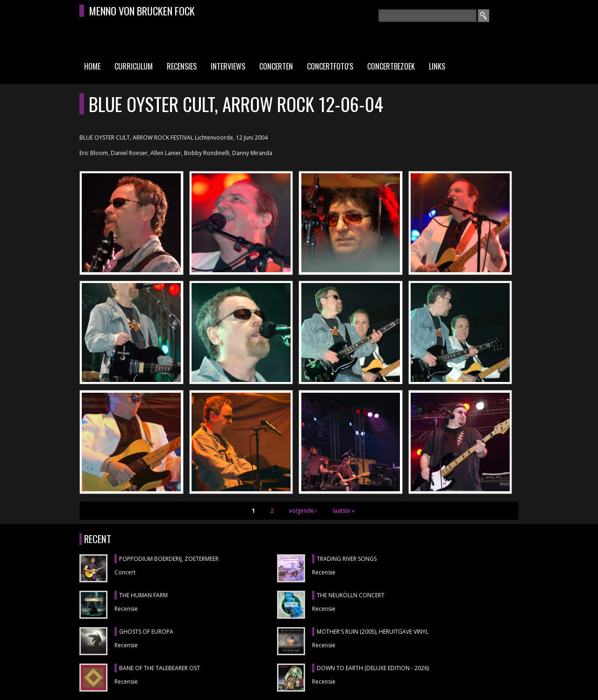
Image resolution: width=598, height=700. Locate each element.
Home (92, 66)
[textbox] (427, 16)
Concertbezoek (391, 66)
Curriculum (134, 66)
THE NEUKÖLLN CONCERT (351, 595)
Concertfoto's (330, 66)
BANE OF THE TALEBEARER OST (160, 668)
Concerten (276, 66)
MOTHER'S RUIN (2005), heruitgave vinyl (373, 632)
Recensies (182, 66)
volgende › (303, 511)
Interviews (228, 66)
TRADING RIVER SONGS (347, 559)
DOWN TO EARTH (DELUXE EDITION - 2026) (373, 668)
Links (437, 66)
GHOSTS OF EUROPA (146, 632)
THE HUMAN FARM (143, 595)
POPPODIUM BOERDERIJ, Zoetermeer (169, 559)
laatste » (344, 511)
